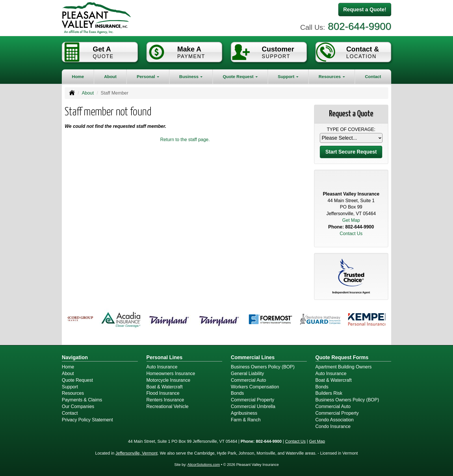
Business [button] (191, 76)
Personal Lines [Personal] (165, 357)
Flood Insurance (163, 393)
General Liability (247, 373)
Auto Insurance (162, 367)
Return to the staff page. (185, 140)
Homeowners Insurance (171, 373)
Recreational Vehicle (168, 406)
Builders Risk (329, 393)
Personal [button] (148, 76)
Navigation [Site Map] (75, 357)
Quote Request (77, 380)
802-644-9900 (360, 26)
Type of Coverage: (351, 129)
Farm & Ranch (246, 420)
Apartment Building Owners (344, 367)
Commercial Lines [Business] (253, 357)
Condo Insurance (333, 426)
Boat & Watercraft (165, 387)
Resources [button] (332, 76)
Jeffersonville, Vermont (137, 453)
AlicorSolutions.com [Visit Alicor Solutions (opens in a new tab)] (204, 465)
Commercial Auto (248, 380)
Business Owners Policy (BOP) (263, 367)
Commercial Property (253, 400)
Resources (73, 393)
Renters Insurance (165, 400)
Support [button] (288, 76)
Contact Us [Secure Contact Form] (351, 234)
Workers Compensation (255, 387)
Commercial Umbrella (253, 406)
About (110, 76)
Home (78, 76)
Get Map (351, 220)
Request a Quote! (365, 10)
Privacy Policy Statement (87, 420)
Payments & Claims (82, 400)
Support (70, 387)
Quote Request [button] (240, 76)
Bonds (237, 393)
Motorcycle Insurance (168, 380)
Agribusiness (244, 413)
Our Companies (78, 406)
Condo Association (335, 420)
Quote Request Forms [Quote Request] (342, 357)
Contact (373, 76)
